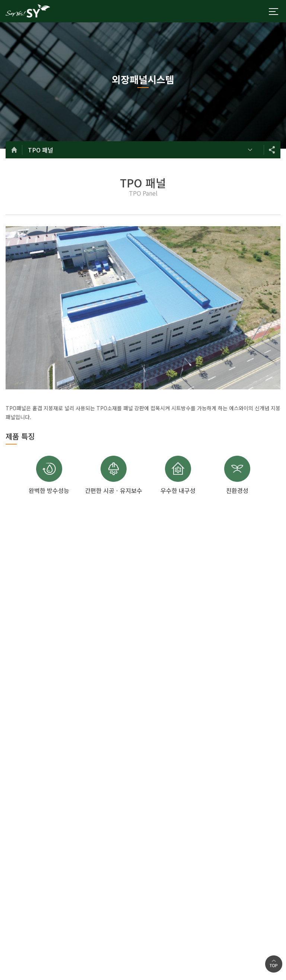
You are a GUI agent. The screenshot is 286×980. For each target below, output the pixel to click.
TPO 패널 (41, 150)
